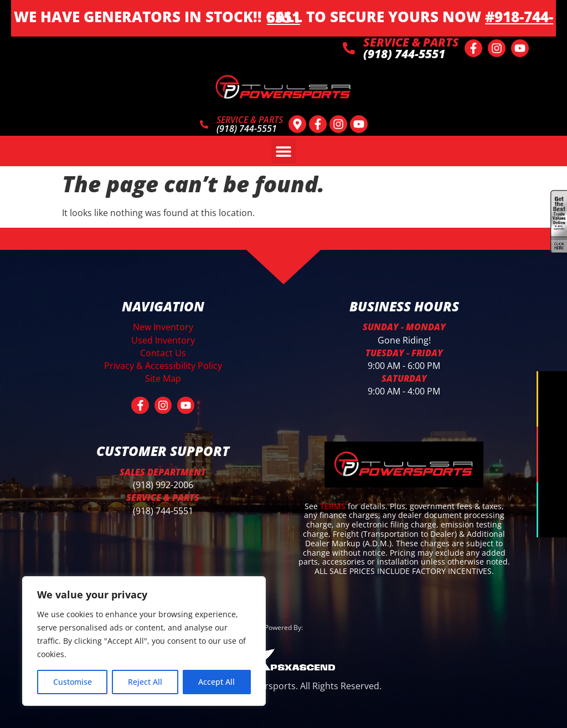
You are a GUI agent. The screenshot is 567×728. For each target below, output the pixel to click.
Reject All (145, 682)
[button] (284, 151)
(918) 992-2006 (163, 485)
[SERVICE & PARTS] (349, 48)
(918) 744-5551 (163, 510)
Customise (73, 682)
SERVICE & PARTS (411, 42)
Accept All (217, 682)
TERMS (334, 506)
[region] (144, 641)
